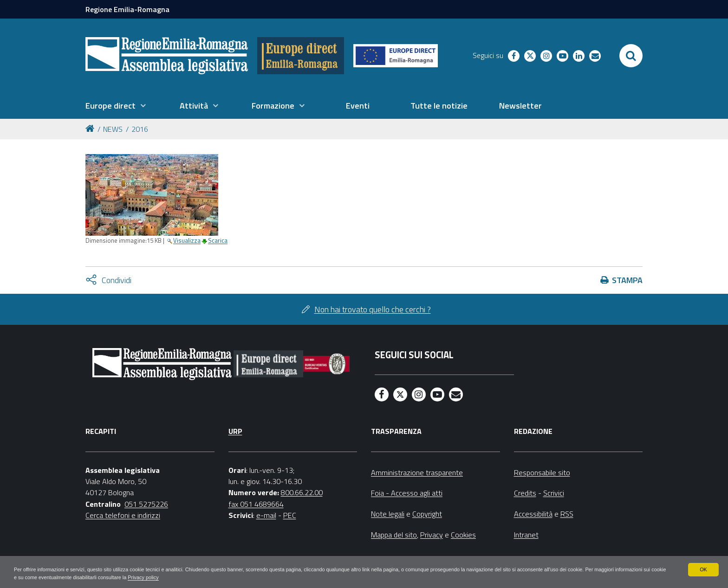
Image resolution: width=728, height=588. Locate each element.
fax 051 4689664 (256, 504)
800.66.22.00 (302, 492)
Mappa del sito (394, 535)
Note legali (388, 514)
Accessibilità (533, 514)
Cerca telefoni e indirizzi (123, 515)
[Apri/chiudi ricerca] (631, 56)
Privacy (432, 535)
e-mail (266, 515)
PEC (290, 515)
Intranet (526, 535)
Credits (525, 493)
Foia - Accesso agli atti (407, 493)
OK (703, 569)
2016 (140, 129)
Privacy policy (238, 577)
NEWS (113, 129)
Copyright (427, 514)
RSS (567, 514)
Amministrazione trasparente (417, 472)
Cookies (463, 535)
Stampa (627, 280)
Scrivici (554, 493)
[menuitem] (116, 106)
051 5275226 (146, 504)
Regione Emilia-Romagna (127, 9)
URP (235, 431)
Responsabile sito (542, 472)
